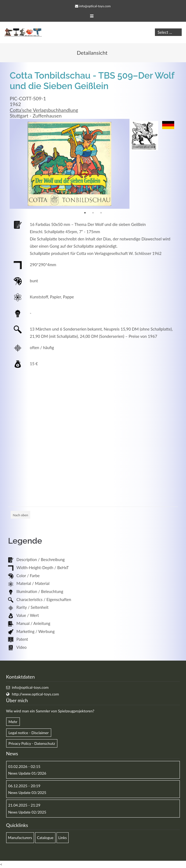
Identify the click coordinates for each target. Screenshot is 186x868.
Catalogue (45, 838)
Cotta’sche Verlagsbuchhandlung (44, 110)
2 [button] (93, 213)
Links (63, 838)
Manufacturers (20, 838)
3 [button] (101, 213)
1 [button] (85, 213)
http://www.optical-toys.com (35, 694)
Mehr (13, 722)
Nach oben (21, 515)
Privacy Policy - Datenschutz (32, 743)
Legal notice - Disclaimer (29, 733)
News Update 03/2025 (27, 792)
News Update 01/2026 (27, 773)
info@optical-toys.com (95, 6)
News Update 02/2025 (27, 812)
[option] (69, 164)
